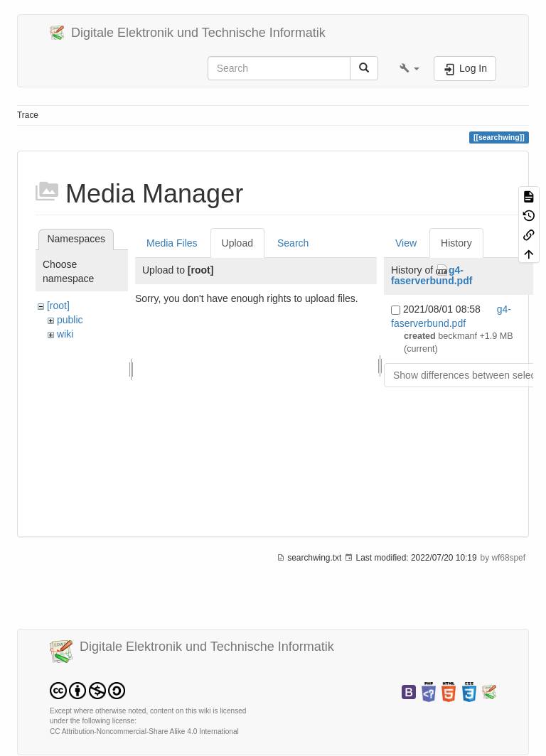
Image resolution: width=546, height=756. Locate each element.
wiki (65, 334)
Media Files (172, 243)
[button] (409, 68)
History (456, 243)
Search (293, 243)
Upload (237, 243)
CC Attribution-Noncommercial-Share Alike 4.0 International (144, 731)
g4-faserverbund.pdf (432, 275)
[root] (58, 306)
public (70, 320)
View (406, 243)
